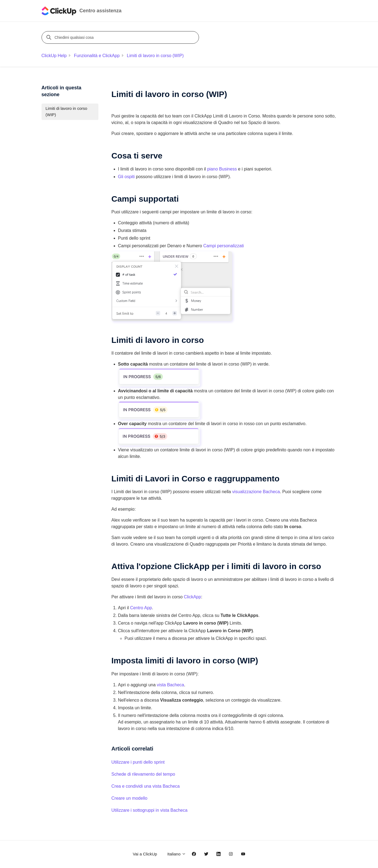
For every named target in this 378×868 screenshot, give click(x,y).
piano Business (222, 169)
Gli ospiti (126, 177)
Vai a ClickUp (145, 854)
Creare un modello (130, 798)
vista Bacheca (171, 685)
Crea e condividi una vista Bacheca (146, 786)
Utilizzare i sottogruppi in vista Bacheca (150, 810)
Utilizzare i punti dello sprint (138, 762)
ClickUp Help (54, 56)
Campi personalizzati (224, 246)
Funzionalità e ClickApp (97, 56)
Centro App (141, 608)
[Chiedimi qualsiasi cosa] (121, 37)
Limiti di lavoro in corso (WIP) (155, 56)
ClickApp (192, 597)
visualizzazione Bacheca (256, 492)
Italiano (177, 854)
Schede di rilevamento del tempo (143, 774)
